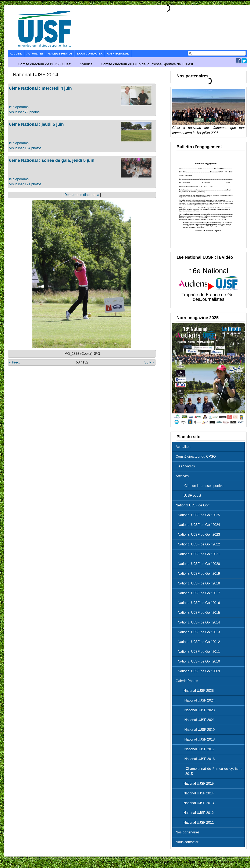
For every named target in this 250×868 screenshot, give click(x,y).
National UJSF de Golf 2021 (199, 554)
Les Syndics (185, 466)
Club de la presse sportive (201, 486)
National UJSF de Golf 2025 (199, 515)
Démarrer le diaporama (82, 195)
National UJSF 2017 (196, 749)
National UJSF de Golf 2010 (199, 661)
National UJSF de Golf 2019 (199, 574)
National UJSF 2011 (196, 823)
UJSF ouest (189, 496)
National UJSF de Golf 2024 (199, 525)
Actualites (35, 54)
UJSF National (118, 54)
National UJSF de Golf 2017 (199, 593)
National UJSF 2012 (196, 813)
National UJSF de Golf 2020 (199, 564)
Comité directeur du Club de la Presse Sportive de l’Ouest (147, 64)
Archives (182, 476)
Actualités (183, 447)
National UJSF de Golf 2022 (199, 544)
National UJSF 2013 (196, 803)
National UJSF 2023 (196, 710)
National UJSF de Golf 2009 (199, 671)
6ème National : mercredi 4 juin (40, 88)
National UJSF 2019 (196, 730)
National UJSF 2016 (196, 759)
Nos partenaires (188, 832)
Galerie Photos (60, 54)
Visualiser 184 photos (25, 148)
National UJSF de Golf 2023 (199, 535)
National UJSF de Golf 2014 (199, 622)
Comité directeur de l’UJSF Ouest (45, 64)
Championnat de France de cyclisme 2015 (210, 771)
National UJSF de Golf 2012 (199, 642)
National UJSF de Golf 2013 (199, 632)
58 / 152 (82, 362)
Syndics (86, 64)
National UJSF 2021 (196, 720)
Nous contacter (90, 54)
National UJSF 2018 (196, 739)
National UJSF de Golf (192, 505)
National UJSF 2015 (196, 783)
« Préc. (15, 362)
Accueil (16, 54)
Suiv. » (149, 362)
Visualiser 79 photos (24, 112)
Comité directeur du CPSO (196, 456)
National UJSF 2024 (196, 700)
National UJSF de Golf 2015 (199, 613)
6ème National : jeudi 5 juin (36, 124)
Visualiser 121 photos (25, 184)
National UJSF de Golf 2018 (199, 583)
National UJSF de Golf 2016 (199, 603)
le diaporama (19, 107)
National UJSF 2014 (196, 793)
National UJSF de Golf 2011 (199, 652)
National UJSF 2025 (196, 691)
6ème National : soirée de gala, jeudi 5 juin (52, 160)
